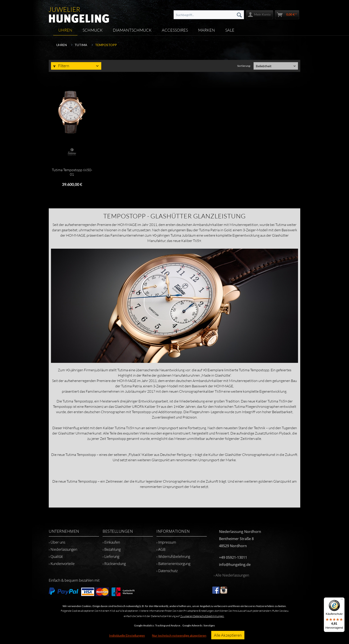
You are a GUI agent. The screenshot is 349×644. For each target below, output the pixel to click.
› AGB (161, 549)
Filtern (61, 66)
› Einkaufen (111, 542)
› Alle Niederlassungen (231, 575)
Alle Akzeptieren (228, 635)
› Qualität (56, 557)
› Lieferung (111, 557)
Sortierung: (244, 66)
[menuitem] (209, 15)
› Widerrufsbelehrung (173, 557)
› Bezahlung (112, 549)
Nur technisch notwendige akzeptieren (179, 635)
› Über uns (57, 542)
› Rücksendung (114, 564)
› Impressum (166, 542)
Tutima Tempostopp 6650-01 (72, 172)
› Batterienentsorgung (173, 564)
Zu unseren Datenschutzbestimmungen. (202, 616)
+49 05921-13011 (233, 557)
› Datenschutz (167, 571)
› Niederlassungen (63, 549)
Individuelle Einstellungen (127, 635)
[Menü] (342, 600)
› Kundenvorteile (62, 564)
